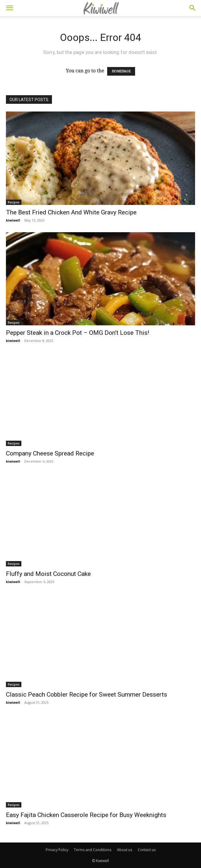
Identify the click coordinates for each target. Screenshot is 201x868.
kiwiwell (13, 220)
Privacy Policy (57, 850)
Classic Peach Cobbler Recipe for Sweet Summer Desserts (87, 695)
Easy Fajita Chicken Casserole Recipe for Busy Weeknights (86, 815)
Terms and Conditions (93, 850)
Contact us (147, 850)
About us (125, 850)
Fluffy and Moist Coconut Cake (48, 574)
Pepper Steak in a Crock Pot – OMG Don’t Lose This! (77, 333)
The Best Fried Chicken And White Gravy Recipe (71, 212)
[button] (10, 8)
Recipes (14, 202)
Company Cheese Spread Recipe (50, 453)
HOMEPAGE (121, 71)
